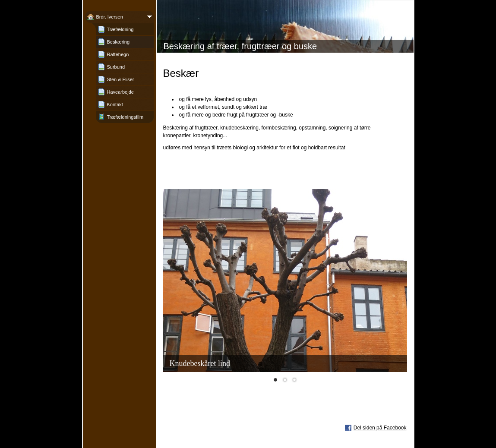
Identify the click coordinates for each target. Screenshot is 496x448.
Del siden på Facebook (380, 428)
